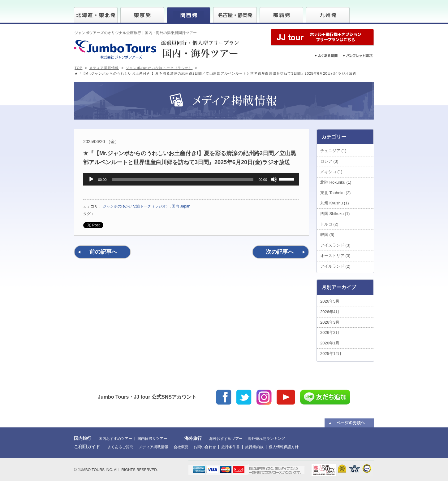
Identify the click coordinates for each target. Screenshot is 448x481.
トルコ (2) (329, 224)
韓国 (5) (327, 235)
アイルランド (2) (335, 266)
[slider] (183, 179)
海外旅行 (193, 438)
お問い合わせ (205, 447)
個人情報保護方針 (284, 447)
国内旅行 (83, 438)
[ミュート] (274, 179)
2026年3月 (330, 322)
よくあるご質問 (120, 447)
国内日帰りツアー (152, 439)
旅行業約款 (254, 447)
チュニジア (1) (333, 151)
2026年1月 (330, 343)
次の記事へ (280, 252)
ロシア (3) (329, 161)
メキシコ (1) (331, 172)
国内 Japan (181, 206)
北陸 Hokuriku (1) (336, 182)
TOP (78, 68)
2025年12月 (331, 354)
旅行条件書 (230, 447)
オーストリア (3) (335, 256)
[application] (191, 179)
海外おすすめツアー (226, 439)
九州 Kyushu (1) (334, 203)
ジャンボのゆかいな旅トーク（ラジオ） (159, 68)
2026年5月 (330, 301)
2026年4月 (330, 312)
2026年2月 (330, 332)
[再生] (91, 179)
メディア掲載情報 (104, 68)
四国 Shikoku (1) (335, 214)
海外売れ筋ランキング (266, 439)
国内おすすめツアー (115, 439)
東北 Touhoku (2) (335, 193)
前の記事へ (103, 252)
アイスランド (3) (335, 245)
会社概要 (181, 447)
